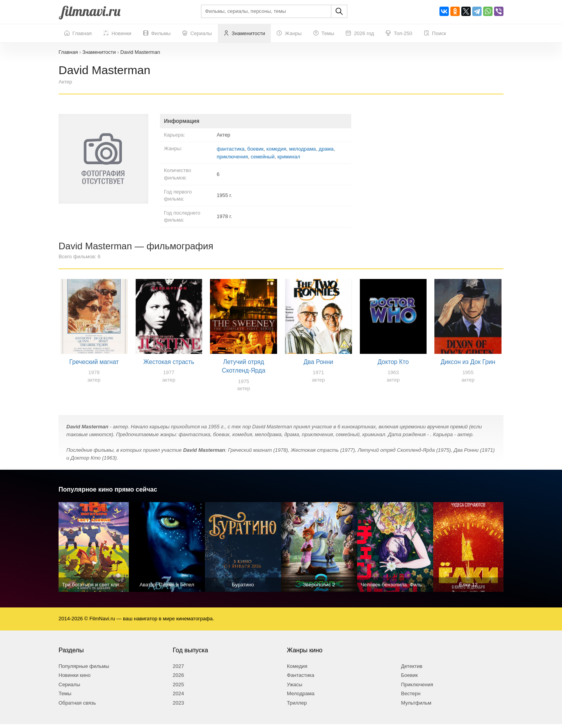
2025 (179, 688)
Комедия (297, 670)
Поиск (435, 34)
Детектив (412, 670)
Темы (324, 34)
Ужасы (295, 688)
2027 (179, 670)
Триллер (297, 707)
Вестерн (411, 697)
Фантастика (301, 679)
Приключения (417, 688)
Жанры (289, 34)
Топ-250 (399, 34)
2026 (179, 679)
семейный (262, 157)
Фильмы (157, 34)
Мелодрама (301, 697)
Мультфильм (416, 707)
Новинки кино (75, 679)
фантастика (230, 149)
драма (326, 149)
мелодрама (303, 149)
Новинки (117, 34)
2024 (179, 697)
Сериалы (197, 34)
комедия (277, 149)
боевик (256, 149)
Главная (78, 34)
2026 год (360, 34)
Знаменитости (244, 34)
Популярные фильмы (84, 670)
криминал (289, 157)
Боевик (410, 679)
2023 (179, 707)
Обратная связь (77, 707)
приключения (232, 157)
